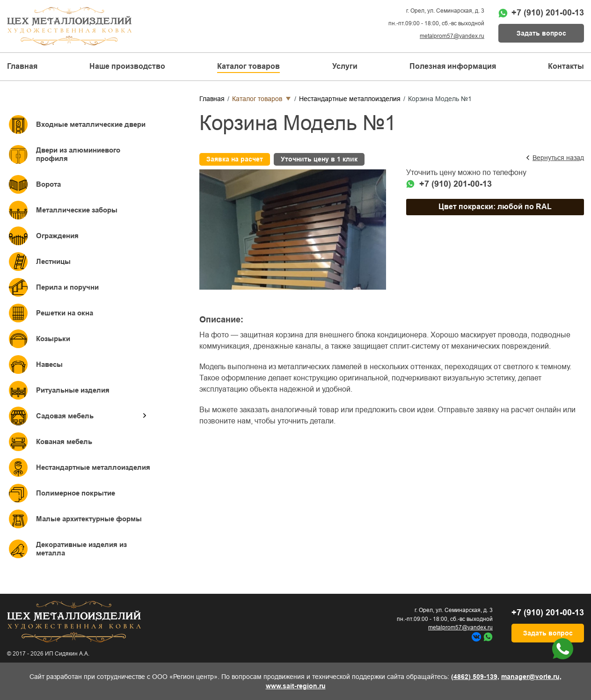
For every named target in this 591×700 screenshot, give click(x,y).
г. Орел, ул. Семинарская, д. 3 (445, 11)
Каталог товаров (257, 99)
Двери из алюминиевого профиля (78, 154)
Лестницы (53, 261)
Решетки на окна (65, 313)
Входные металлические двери (91, 124)
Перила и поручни (67, 287)
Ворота (48, 184)
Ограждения (57, 236)
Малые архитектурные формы (89, 519)
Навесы (49, 364)
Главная (22, 66)
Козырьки (53, 339)
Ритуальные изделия (73, 390)
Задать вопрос (541, 33)
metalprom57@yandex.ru (452, 36)
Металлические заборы (77, 210)
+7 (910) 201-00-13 (548, 13)
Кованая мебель (64, 441)
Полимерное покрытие (76, 493)
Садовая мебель (65, 416)
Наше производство (127, 66)
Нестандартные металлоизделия (93, 467)
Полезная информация (453, 66)
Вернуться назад (558, 158)
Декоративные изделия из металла (81, 549)
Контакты (566, 66)
